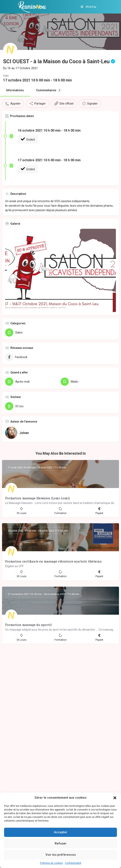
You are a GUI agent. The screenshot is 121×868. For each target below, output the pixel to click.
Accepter (61, 832)
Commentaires (49, 90)
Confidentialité (73, 863)
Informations (15, 90)
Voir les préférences (61, 855)
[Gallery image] (60, 270)
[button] (115, 798)
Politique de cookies (51, 863)
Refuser (61, 843)
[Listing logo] (10, 50)
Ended (28, 139)
